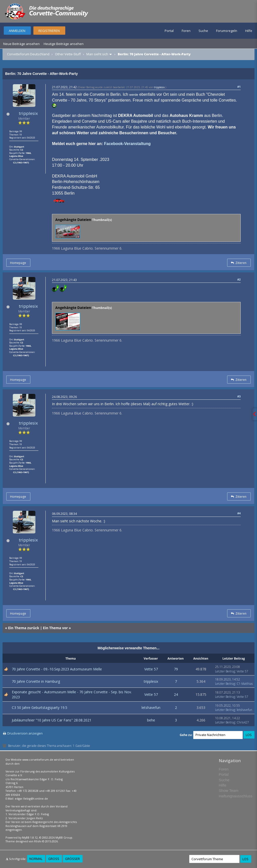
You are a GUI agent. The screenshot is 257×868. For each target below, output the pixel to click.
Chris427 (243, 722)
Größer (72, 859)
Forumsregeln (227, 31)
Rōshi (38, 841)
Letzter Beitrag (225, 671)
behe (151, 720)
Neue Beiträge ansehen (21, 44)
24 (176, 694)
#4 (239, 513)
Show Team (229, 790)
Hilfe (249, 31)
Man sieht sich (97, 54)
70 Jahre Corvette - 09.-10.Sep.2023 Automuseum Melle (57, 669)
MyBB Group (64, 837)
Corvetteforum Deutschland (28, 54)
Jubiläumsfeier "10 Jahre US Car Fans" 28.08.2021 (52, 720)
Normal (36, 859)
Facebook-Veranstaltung (127, 144)
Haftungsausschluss (236, 796)
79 (176, 669)
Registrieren (49, 31)
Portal (169, 31)
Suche (203, 31)
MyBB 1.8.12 (30, 837)
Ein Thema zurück (24, 628)
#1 (239, 87)
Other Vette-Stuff (68, 54)
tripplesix (28, 113)
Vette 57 (151, 669)
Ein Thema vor (55, 628)
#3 (239, 396)
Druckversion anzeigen (25, 733)
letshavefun (151, 707)
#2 (239, 279)
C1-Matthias (245, 684)
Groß (54, 859)
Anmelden (17, 31)
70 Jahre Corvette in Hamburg (36, 681)
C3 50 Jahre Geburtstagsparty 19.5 (40, 707)
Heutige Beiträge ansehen (64, 44)
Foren (186, 31)
